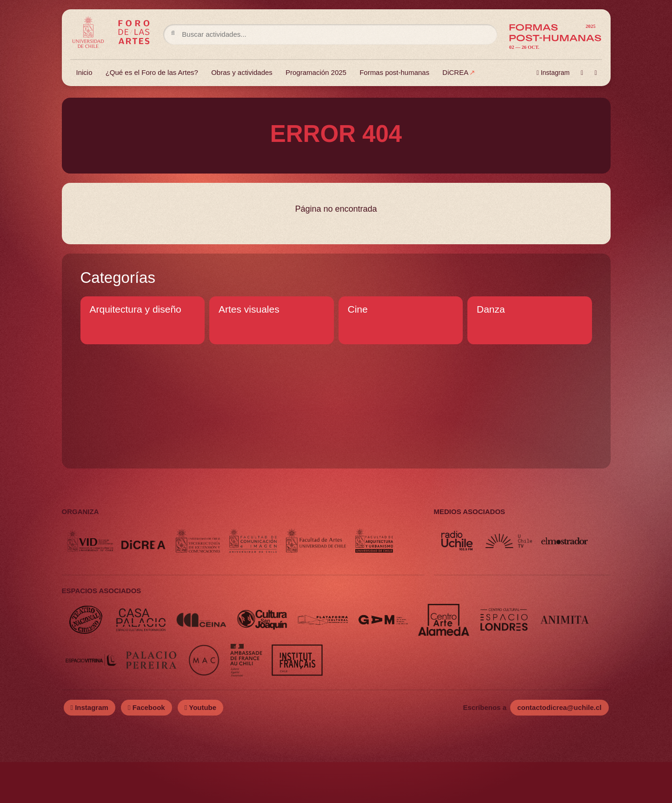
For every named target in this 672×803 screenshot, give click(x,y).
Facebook (146, 748)
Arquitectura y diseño (136, 309)
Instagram (553, 74)
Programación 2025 (316, 73)
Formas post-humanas (395, 73)
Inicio (85, 73)
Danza (491, 309)
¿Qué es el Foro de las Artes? (152, 73)
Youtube (200, 748)
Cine (358, 309)
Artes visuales (249, 309)
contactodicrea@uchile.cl (559, 748)
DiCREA (456, 73)
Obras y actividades (242, 73)
